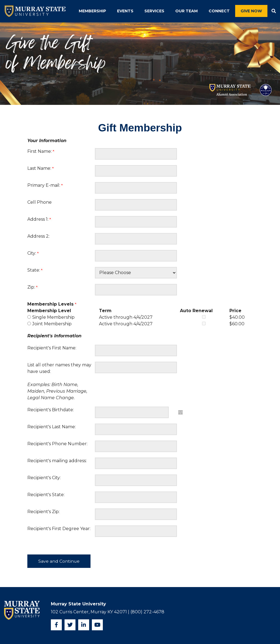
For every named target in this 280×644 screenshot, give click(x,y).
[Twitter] (70, 625)
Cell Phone (40, 202)
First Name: (41, 151)
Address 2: (38, 236)
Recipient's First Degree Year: (59, 529)
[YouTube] (97, 625)
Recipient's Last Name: (52, 427)
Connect (219, 11)
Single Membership (53, 317)
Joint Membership (52, 324)
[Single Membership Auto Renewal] (204, 317)
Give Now (251, 11)
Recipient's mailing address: (57, 461)
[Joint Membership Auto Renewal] (204, 324)
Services (154, 11)
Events (125, 11)
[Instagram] (84, 625)
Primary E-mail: (45, 185)
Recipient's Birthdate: (51, 410)
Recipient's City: (44, 478)
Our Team (186, 11)
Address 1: (39, 219)
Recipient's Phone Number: (57, 444)
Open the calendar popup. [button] (180, 412)
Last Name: (40, 168)
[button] (274, 11)
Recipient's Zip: (43, 512)
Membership (92, 11)
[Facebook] (56, 625)
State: (35, 270)
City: (33, 253)
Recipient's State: (46, 495)
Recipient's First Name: (52, 348)
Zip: (32, 287)
